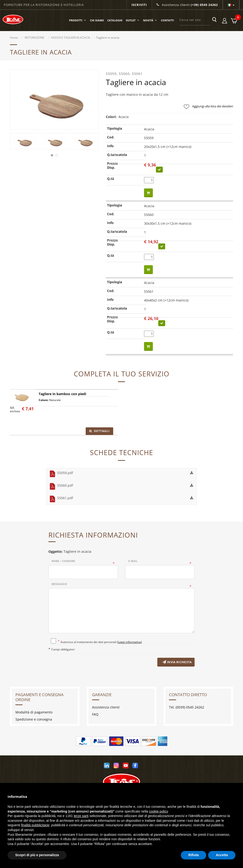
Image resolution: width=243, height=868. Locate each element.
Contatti (167, 20)
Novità (150, 20)
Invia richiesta (175, 663)
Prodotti (78, 20)
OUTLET (133, 20)
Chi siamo (97, 20)
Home (14, 38)
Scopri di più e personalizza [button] (37, 855)
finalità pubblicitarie (35, 825)
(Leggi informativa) (129, 642)
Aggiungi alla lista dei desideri (207, 106)
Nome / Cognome (64, 561)
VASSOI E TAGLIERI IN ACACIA (71, 38)
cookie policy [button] (158, 811)
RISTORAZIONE (35, 38)
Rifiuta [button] (194, 855)
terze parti (81, 816)
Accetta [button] (222, 855)
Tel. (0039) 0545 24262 (187, 708)
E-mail (133, 561)
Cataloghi (115, 20)
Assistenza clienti (187, 5)
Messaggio (60, 584)
